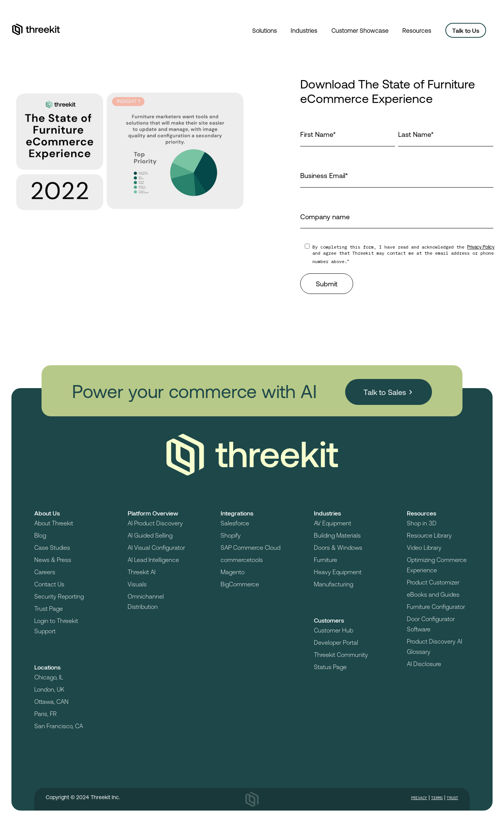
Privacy (419, 798)
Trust (453, 798)
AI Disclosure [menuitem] (424, 664)
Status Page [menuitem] (330, 667)
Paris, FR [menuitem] (46, 714)
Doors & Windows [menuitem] (338, 547)
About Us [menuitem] (47, 513)
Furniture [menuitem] (326, 560)
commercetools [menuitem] (242, 560)
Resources (417, 30)
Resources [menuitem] (422, 513)
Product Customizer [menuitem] (433, 582)
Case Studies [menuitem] (52, 547)
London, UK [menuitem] (49, 689)
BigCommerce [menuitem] (240, 584)
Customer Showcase (360, 30)
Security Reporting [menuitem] (59, 596)
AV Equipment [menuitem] (333, 523)
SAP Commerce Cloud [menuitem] (250, 547)
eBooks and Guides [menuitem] (433, 594)
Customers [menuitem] (329, 620)
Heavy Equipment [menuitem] (338, 572)
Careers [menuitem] (45, 572)
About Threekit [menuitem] (54, 523)
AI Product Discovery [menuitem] (155, 523)
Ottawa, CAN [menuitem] (51, 701)
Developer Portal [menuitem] (336, 642)
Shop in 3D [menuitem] (422, 523)
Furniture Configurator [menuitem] (436, 606)
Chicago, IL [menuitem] (49, 677)
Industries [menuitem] (327, 513)
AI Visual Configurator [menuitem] (156, 547)
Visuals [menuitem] (137, 584)
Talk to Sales (386, 390)
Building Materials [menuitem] (337, 535)
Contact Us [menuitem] (49, 584)
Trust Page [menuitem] (49, 608)
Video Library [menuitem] (424, 547)
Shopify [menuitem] (231, 535)
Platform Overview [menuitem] (153, 513)
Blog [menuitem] (40, 535)
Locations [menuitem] (47, 667)
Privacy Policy (481, 247)
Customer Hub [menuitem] (334, 630)
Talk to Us (466, 30)
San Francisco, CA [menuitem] (59, 726)
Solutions (265, 30)
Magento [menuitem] (233, 572)
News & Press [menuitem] (53, 560)
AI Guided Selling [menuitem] (150, 535)
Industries (304, 30)
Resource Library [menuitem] (429, 535)
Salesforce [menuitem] (235, 523)
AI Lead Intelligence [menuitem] (153, 560)
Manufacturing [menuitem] (334, 584)
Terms (437, 798)
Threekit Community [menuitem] (341, 654)
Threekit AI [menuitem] (142, 572)
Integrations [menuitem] (237, 513)
